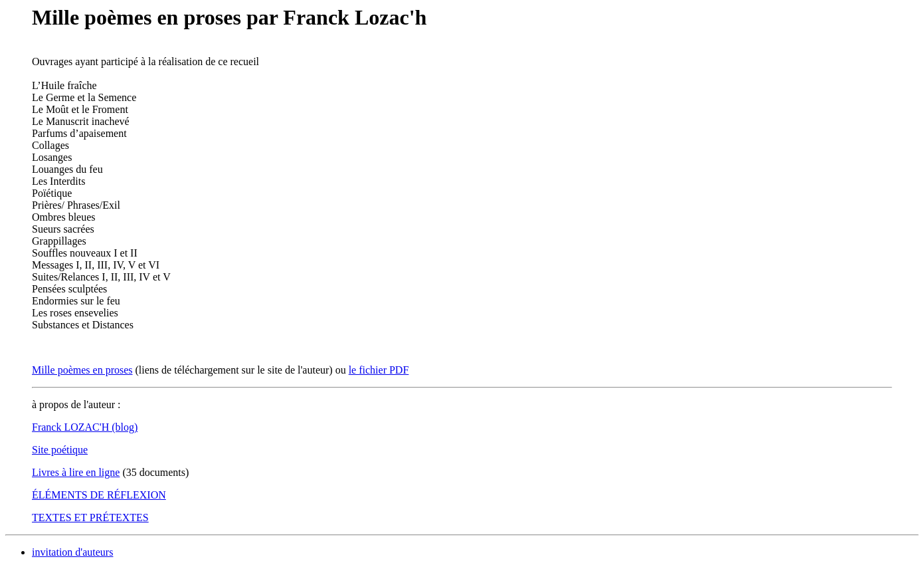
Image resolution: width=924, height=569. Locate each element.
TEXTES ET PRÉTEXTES (90, 517)
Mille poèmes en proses (82, 370)
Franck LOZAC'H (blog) (85, 427)
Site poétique (60, 450)
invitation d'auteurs (72, 552)
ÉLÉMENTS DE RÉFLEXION (99, 495)
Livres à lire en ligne (76, 472)
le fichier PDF (379, 370)
